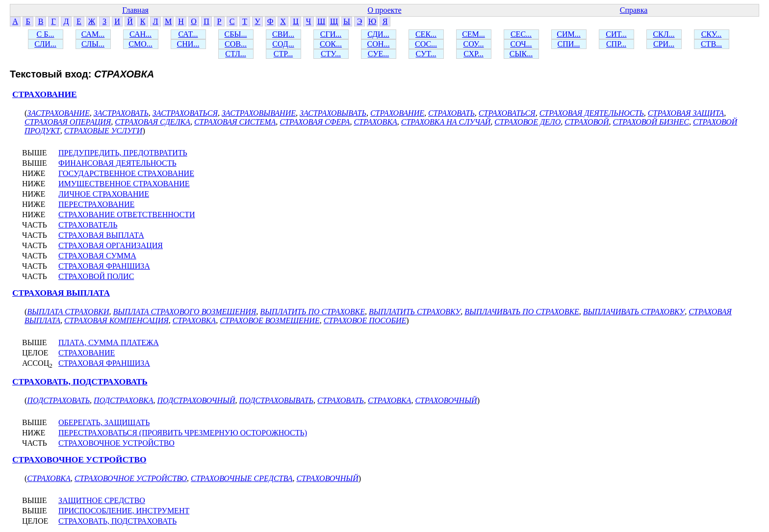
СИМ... (568, 34)
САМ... (93, 34)
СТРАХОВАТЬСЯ (507, 113)
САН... (141, 34)
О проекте (384, 10)
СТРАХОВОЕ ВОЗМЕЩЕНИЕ (270, 320)
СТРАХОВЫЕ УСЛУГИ (103, 131)
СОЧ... (521, 44)
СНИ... (188, 44)
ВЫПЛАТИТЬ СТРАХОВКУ (415, 312)
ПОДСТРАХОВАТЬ (58, 400)
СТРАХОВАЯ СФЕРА (315, 122)
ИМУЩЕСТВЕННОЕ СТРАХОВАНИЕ (124, 184)
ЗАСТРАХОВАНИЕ (58, 113)
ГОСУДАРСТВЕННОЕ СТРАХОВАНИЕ (126, 173)
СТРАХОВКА (375, 122)
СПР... (616, 44)
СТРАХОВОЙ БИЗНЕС (651, 122)
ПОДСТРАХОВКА (123, 400)
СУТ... (426, 54)
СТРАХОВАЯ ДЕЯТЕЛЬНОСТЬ (592, 113)
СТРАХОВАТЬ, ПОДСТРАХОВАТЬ (80, 382)
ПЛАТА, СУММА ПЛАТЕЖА (109, 342)
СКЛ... (664, 34)
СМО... (140, 44)
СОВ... (236, 44)
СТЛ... (236, 54)
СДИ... (378, 34)
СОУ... (473, 44)
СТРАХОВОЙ (587, 122)
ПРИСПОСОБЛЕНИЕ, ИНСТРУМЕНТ (124, 511)
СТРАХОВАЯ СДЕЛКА (153, 122)
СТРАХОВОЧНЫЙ (446, 400)
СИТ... (616, 34)
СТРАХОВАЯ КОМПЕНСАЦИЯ (116, 320)
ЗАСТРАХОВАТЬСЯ (185, 113)
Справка (634, 10)
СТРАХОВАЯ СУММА (97, 256)
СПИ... (569, 44)
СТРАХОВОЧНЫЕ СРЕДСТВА (242, 478)
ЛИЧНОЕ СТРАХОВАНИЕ (104, 194)
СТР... (283, 54)
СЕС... (521, 34)
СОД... (283, 44)
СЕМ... (474, 34)
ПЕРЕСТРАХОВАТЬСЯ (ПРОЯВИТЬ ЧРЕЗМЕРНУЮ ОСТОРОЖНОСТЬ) (183, 433)
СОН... (379, 44)
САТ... (188, 34)
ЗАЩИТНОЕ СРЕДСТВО (102, 500)
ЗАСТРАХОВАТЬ (121, 113)
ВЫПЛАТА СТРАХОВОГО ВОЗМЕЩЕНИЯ (184, 312)
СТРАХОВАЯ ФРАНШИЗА (104, 266)
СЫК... (521, 54)
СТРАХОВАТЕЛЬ (88, 225)
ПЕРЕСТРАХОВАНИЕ (96, 204)
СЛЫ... (93, 44)
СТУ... (331, 54)
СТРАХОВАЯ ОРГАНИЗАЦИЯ (111, 245)
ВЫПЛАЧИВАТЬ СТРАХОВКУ (634, 312)
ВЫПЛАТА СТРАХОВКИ (68, 312)
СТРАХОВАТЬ (451, 113)
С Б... (46, 34)
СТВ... (711, 44)
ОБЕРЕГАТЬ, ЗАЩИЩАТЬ (104, 422)
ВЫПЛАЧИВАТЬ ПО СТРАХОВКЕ (522, 312)
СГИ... (331, 34)
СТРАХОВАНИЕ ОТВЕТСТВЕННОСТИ (127, 215)
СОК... (331, 44)
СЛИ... (45, 44)
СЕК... (426, 34)
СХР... (474, 54)
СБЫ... (236, 34)
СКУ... (712, 34)
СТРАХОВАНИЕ (45, 94)
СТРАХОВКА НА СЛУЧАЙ (446, 122)
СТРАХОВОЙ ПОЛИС (96, 276)
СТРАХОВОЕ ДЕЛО (527, 122)
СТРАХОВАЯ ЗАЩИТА (686, 113)
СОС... (426, 44)
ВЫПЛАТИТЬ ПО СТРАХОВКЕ (312, 312)
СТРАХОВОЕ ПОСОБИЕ (365, 320)
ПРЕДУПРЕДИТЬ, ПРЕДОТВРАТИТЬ (123, 153)
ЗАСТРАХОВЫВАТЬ (333, 113)
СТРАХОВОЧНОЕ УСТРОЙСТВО (116, 443)
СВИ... (283, 34)
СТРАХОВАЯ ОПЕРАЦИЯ (68, 122)
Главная (135, 10)
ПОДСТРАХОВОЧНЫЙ (196, 400)
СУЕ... (379, 54)
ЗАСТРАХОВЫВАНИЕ (259, 113)
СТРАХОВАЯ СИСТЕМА (235, 122)
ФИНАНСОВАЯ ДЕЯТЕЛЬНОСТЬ (117, 163)
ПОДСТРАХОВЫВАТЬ (277, 400)
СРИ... (664, 44)
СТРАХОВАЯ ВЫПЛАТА (101, 235)
